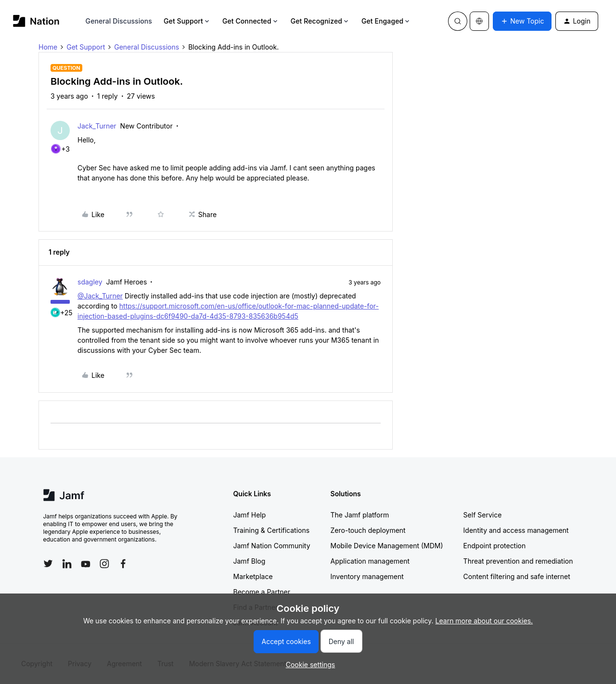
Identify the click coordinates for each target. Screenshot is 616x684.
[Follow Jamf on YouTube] (86, 564)
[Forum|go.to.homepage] (36, 21)
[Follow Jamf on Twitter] (48, 564)
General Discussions (119, 21)
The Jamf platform (360, 515)
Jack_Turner (97, 126)
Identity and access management (516, 530)
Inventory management (367, 576)
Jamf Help (250, 515)
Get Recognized (320, 21)
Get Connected (251, 21)
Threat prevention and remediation (518, 561)
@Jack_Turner (100, 296)
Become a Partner (262, 592)
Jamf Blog (250, 561)
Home (48, 47)
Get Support (187, 21)
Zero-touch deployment (368, 530)
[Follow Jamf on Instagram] (104, 564)
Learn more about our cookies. (484, 621)
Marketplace (253, 576)
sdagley (90, 282)
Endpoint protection (495, 546)
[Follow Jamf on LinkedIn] (67, 564)
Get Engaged (386, 21)
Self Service (483, 515)
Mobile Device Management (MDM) (387, 546)
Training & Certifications (272, 530)
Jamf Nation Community (272, 546)
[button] (522, 21)
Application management (370, 561)
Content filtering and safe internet (517, 576)
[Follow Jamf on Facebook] (123, 564)
